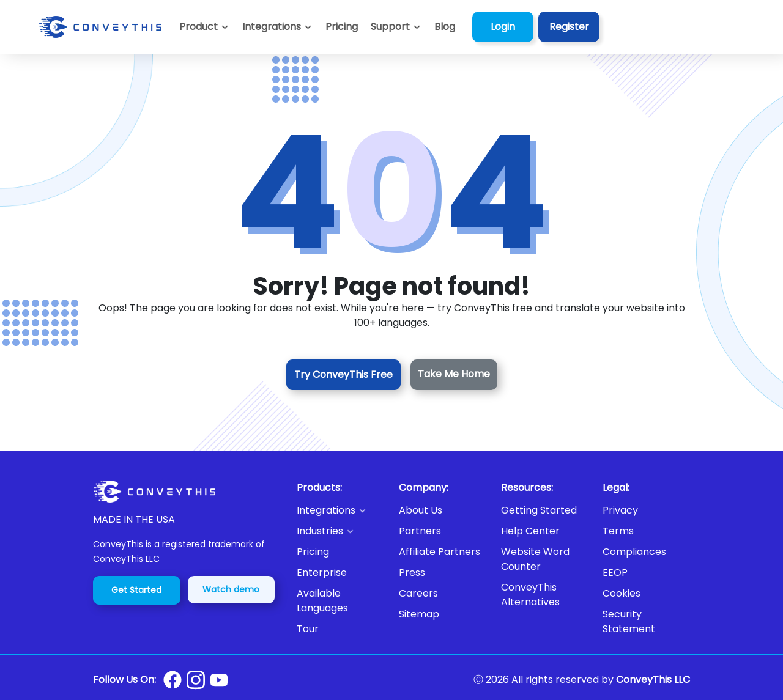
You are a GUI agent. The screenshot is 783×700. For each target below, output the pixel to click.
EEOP (615, 573)
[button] (396, 27)
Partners (420, 531)
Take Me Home (454, 374)
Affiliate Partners (440, 552)
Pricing (313, 552)
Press (412, 573)
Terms (618, 531)
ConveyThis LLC (653, 680)
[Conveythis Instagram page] (196, 680)
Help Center (530, 531)
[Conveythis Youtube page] (219, 680)
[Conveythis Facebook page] (173, 680)
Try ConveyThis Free (343, 374)
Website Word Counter (535, 559)
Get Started (136, 590)
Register (569, 27)
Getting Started (539, 510)
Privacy (620, 510)
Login (503, 27)
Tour (308, 629)
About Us (421, 510)
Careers (418, 593)
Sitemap (419, 614)
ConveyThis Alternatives (530, 595)
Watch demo (231, 589)
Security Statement (629, 621)
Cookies (622, 593)
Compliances (634, 552)
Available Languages (322, 601)
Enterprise (322, 573)
